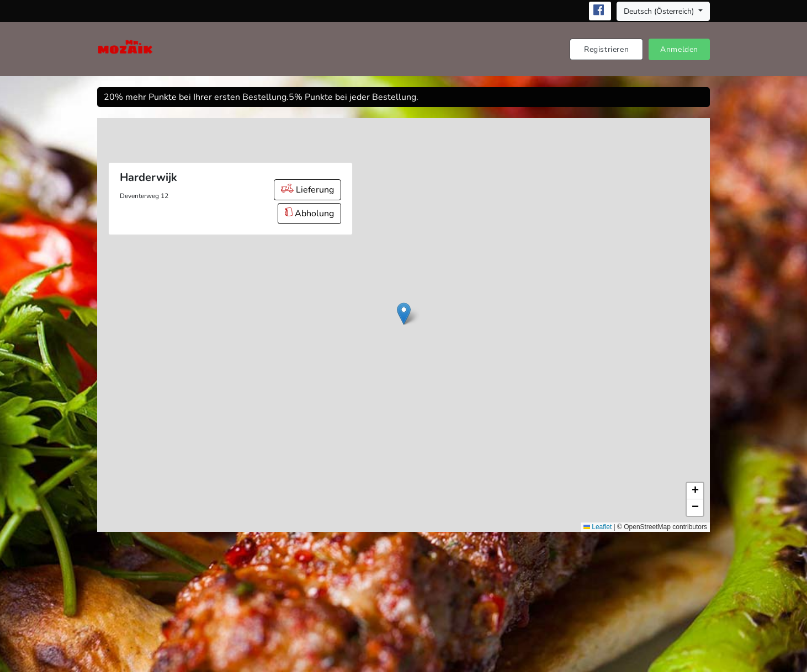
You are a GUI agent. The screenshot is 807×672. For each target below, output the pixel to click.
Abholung (309, 214)
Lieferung (307, 190)
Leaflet (598, 527)
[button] (404, 314)
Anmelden (679, 49)
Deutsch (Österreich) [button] (660, 11)
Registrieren (606, 49)
